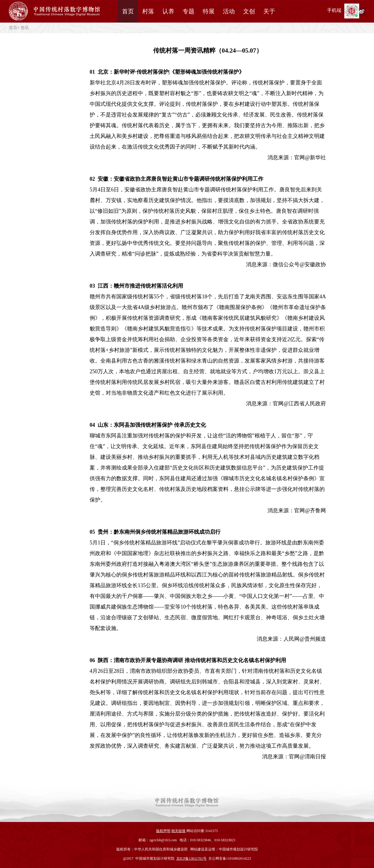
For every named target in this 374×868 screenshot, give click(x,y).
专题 (188, 11)
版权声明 (163, 831)
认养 (168, 11)
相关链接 (178, 831)
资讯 (25, 28)
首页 (128, 11)
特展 (209, 11)
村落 (148, 11)
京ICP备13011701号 (191, 858)
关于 (269, 11)
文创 (249, 11)
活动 (229, 11)
